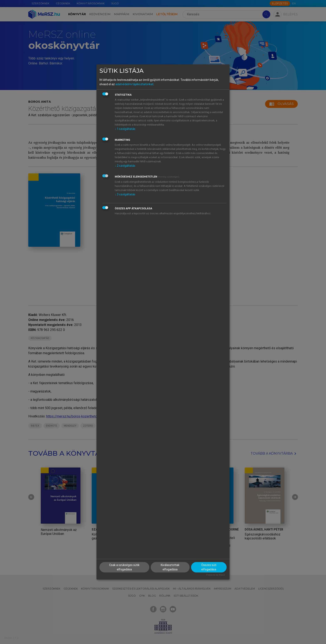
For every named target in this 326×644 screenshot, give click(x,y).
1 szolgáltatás (125, 129)
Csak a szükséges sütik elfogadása (124, 567)
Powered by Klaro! (216, 575)
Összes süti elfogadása (209, 567)
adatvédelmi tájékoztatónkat (134, 84)
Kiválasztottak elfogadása (170, 567)
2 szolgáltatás (125, 165)
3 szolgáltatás (125, 194)
